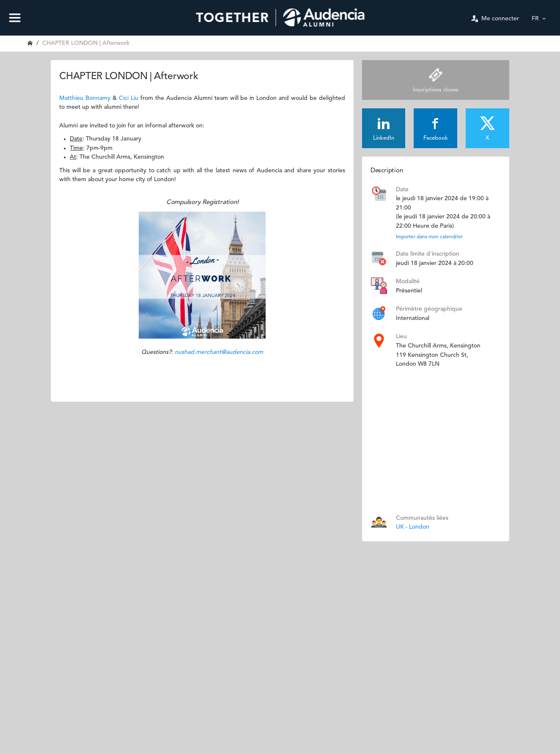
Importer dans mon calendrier (429, 237)
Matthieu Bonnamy (85, 98)
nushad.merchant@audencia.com (219, 352)
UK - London (413, 527)
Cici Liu (129, 98)
